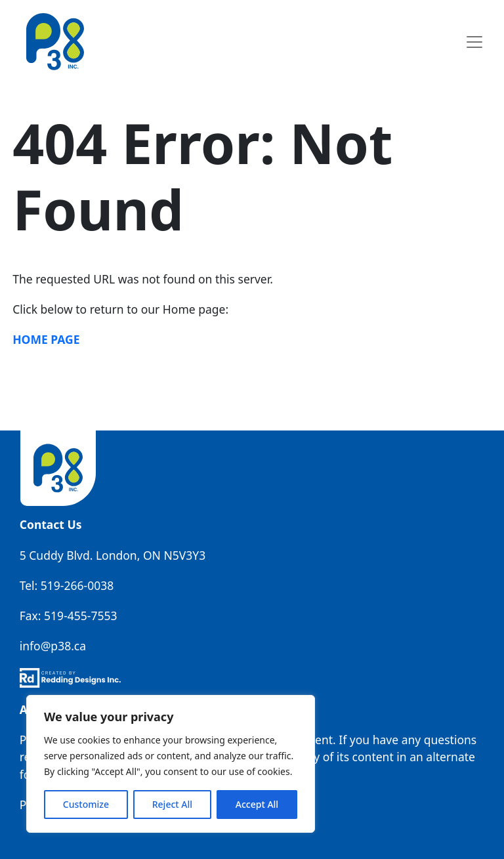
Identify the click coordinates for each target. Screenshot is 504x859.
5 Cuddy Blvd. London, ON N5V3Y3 (113, 555)
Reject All (172, 804)
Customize (86, 804)
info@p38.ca (53, 646)
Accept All (257, 804)
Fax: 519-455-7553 (69, 616)
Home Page (46, 339)
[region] (171, 764)
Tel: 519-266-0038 (67, 585)
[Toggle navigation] (474, 42)
